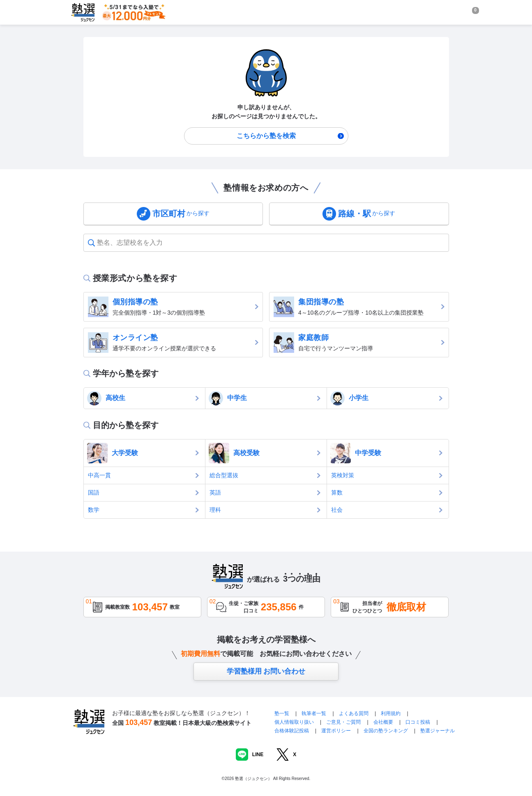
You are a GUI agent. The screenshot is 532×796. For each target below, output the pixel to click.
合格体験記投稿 (292, 731)
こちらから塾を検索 (266, 136)
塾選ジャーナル (438, 731)
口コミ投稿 (418, 722)
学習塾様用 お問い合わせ (266, 671)
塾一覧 (282, 713)
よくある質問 (354, 713)
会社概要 (383, 722)
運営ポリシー (336, 731)
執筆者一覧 (314, 713)
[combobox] (98, 243)
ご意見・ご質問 (343, 722)
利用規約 (391, 713)
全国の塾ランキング (386, 731)
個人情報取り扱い (294, 722)
